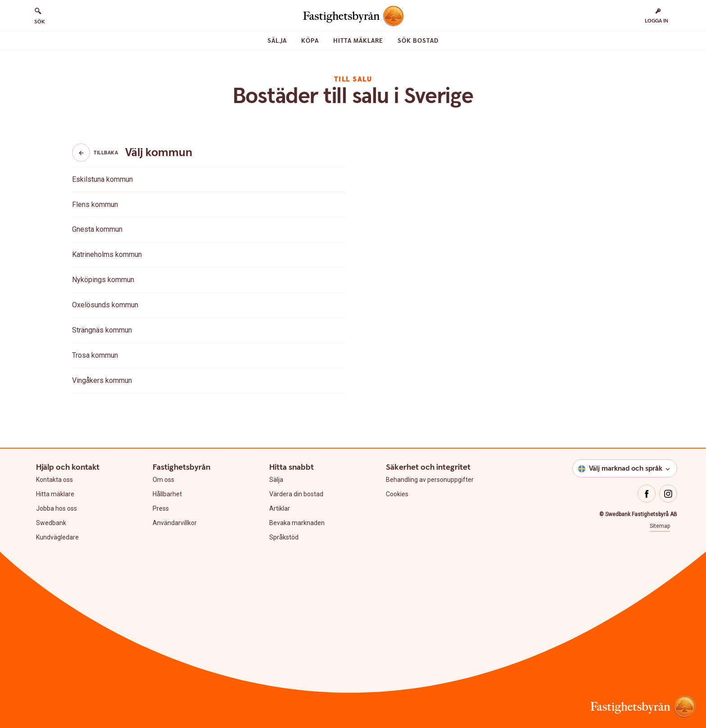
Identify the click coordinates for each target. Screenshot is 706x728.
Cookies (397, 494)
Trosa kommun (95, 355)
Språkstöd (284, 537)
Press (161, 508)
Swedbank (51, 523)
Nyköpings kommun (103, 280)
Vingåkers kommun (102, 380)
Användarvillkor (175, 523)
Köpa (310, 41)
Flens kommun (95, 204)
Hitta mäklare (358, 41)
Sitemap (660, 526)
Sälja (277, 41)
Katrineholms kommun (107, 254)
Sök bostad (418, 41)
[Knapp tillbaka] (81, 153)
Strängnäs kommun (102, 330)
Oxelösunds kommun (105, 305)
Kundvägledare (57, 537)
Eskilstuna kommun (102, 179)
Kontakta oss (54, 480)
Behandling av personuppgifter (430, 480)
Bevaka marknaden (297, 523)
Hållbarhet (167, 494)
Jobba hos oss (57, 508)
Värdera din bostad (296, 494)
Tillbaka (95, 153)
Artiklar (280, 508)
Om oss (163, 480)
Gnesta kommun (97, 229)
